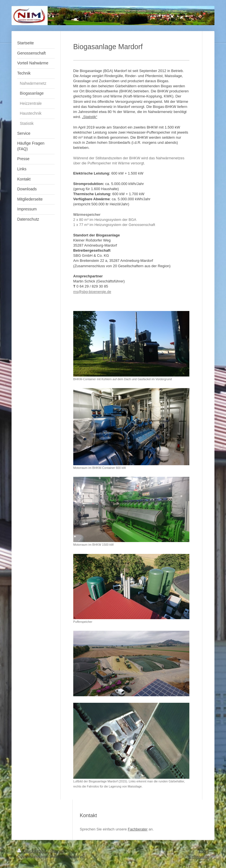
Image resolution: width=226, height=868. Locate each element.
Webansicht (199, 857)
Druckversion (32, 851)
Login (204, 851)
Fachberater (138, 829)
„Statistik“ (90, 117)
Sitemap (57, 851)
